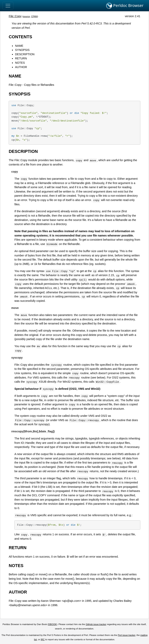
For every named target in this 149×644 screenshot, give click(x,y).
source (27, 16)
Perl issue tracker (127, 635)
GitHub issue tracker (96, 624)
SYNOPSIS (22, 50)
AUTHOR (21, 67)
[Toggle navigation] (8, 6)
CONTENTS (20, 37)
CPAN (34, 16)
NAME (19, 46)
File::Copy (15, 16)
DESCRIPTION (25, 54)
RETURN (21, 58)
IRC (43, 639)
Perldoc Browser (125, 6)
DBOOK (52, 624)
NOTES (20, 63)
